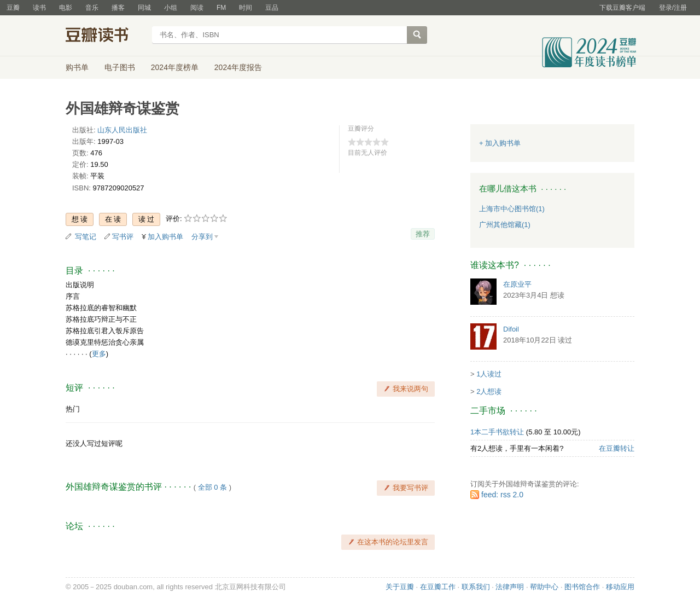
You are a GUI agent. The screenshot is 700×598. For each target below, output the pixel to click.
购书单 (77, 67)
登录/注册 (673, 8)
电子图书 (120, 67)
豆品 (272, 8)
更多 (99, 354)
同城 (144, 8)
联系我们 (476, 587)
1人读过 (489, 374)
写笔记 (86, 237)
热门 (73, 409)
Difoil (511, 329)
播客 (118, 8)
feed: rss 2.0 (502, 495)
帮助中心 (544, 587)
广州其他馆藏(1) (505, 225)
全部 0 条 (212, 487)
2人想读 (489, 391)
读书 (39, 8)
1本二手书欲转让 (497, 432)
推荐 (423, 234)
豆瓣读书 (105, 36)
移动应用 (620, 587)
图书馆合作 (582, 587)
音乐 (92, 8)
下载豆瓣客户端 (622, 8)
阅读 (197, 8)
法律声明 (510, 587)
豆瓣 (13, 8)
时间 (246, 8)
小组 (171, 8)
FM (221, 8)
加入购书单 (165, 237)
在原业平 (517, 284)
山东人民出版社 (122, 130)
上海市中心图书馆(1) (512, 209)
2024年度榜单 (175, 67)
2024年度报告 (238, 67)
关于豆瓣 (400, 587)
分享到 (202, 237)
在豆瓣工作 (438, 587)
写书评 (123, 237)
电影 (66, 8)
